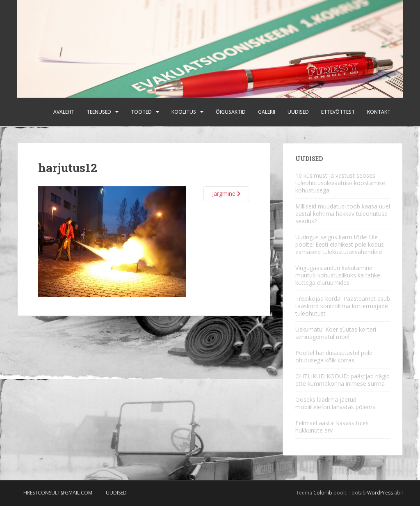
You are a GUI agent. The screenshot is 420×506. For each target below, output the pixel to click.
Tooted (141, 112)
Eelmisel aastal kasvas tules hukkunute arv (332, 427)
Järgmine (226, 193)
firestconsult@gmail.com (58, 493)
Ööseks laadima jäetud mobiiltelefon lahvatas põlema (336, 403)
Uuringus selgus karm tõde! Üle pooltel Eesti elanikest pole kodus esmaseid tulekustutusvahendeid (340, 244)
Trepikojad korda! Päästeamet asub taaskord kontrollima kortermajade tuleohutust (343, 306)
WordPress (380, 493)
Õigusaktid (231, 112)
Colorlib (323, 493)
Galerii (267, 112)
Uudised (298, 112)
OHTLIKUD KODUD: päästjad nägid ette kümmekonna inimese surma (342, 380)
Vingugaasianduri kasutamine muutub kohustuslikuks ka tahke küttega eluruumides (338, 275)
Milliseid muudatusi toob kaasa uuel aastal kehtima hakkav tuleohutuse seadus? (343, 214)
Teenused (99, 112)
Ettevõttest (338, 112)
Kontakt (379, 112)
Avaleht (64, 112)
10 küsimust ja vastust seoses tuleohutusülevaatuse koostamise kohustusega (340, 183)
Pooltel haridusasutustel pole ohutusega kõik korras (334, 356)
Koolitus (184, 112)
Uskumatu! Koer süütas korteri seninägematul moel (336, 333)
